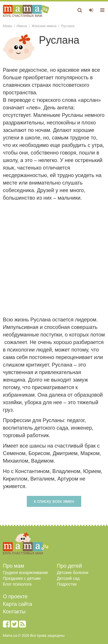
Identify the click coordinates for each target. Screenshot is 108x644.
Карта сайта (17, 604)
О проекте (15, 597)
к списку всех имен (54, 501)
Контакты (14, 612)
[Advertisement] (54, 259)
